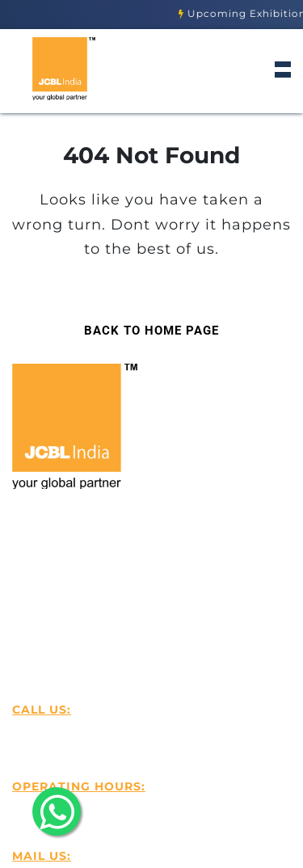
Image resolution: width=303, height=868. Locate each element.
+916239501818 (80, 731)
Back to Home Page (144, 326)
